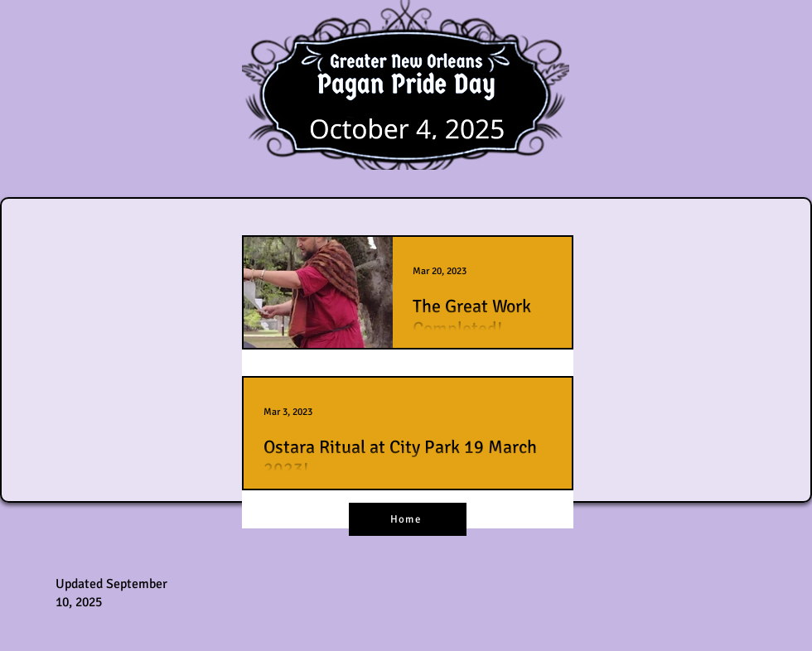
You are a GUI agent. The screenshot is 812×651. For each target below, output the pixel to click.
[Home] (408, 519)
